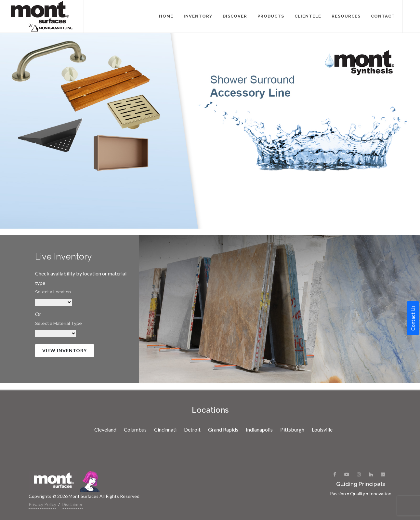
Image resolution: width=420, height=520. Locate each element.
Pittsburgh (292, 429)
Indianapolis (259, 429)
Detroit (192, 429)
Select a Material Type (59, 323)
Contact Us (413, 318)
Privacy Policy (42, 504)
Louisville (322, 429)
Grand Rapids (223, 429)
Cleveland (105, 429)
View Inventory (65, 350)
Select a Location (53, 292)
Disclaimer (72, 504)
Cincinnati (165, 429)
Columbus (135, 429)
